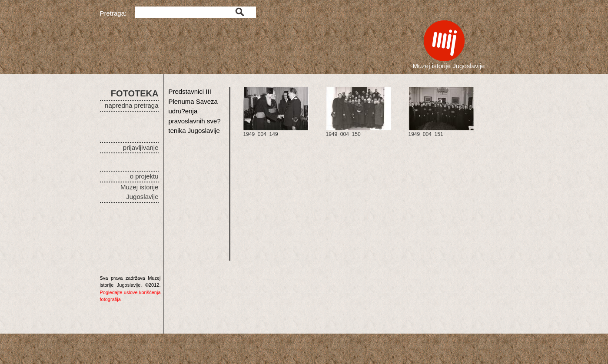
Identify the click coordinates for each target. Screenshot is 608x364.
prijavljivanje (141, 147)
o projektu (144, 176)
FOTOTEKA (135, 93)
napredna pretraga (131, 105)
